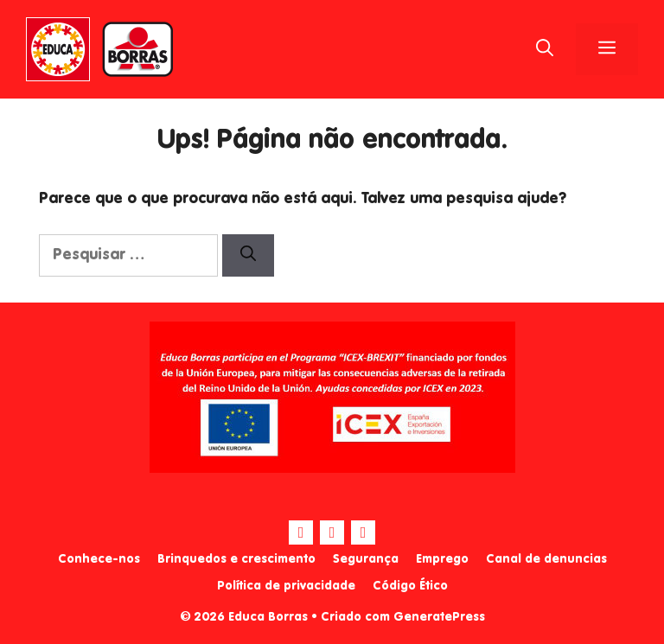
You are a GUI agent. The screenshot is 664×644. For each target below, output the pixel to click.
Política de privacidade (286, 586)
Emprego (442, 559)
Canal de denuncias (546, 559)
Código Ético (410, 586)
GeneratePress (439, 617)
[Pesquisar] (248, 255)
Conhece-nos (99, 559)
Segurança (366, 559)
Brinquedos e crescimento (236, 559)
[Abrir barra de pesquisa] (545, 49)
